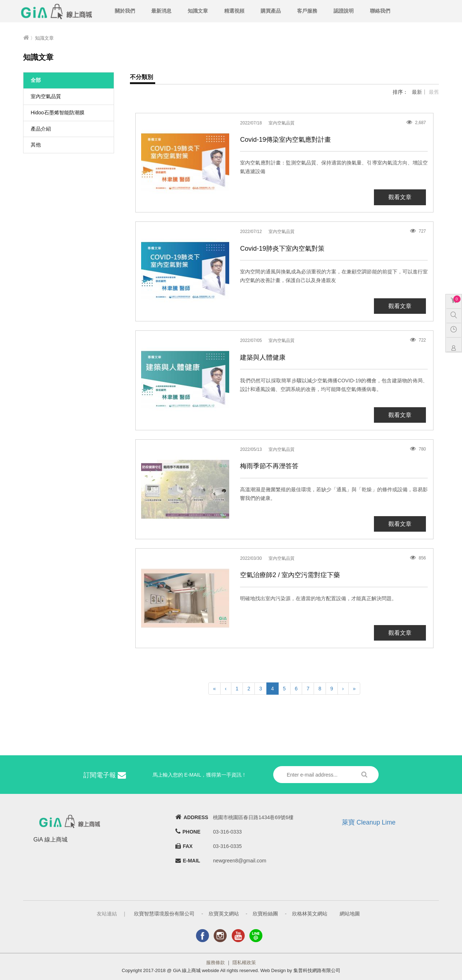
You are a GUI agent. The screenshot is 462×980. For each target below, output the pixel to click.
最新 (417, 92)
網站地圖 (350, 914)
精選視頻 (234, 11)
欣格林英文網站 (310, 914)
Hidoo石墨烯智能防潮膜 (58, 113)
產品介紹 (41, 129)
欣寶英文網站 (224, 914)
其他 (36, 145)
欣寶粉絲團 (265, 914)
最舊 (434, 92)
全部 (36, 80)
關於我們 (125, 11)
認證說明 (344, 11)
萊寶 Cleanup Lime (369, 822)
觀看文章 (400, 197)
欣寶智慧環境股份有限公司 (164, 914)
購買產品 (271, 11)
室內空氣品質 (46, 96)
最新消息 (161, 11)
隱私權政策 (244, 963)
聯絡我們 (380, 11)
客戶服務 (307, 11)
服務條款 (215, 963)
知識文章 (198, 11)
